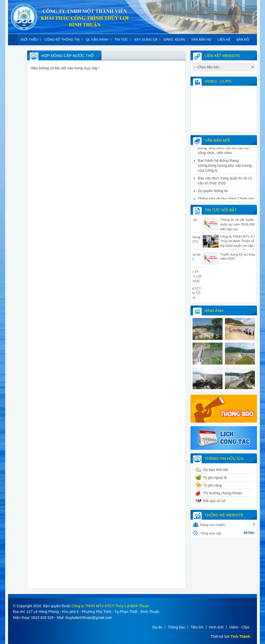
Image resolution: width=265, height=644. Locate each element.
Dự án (157, 627)
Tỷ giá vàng (212, 485)
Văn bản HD (201, 39)
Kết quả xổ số (214, 501)
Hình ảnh (216, 627)
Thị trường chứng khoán (223, 493)
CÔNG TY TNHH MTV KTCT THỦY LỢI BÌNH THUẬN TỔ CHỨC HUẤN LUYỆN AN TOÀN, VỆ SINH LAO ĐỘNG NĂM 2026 (193, 298)
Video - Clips (239, 627)
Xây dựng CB (146, 39)
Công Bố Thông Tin (62, 39)
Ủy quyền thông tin (213, 193)
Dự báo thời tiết (215, 470)
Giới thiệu (30, 39)
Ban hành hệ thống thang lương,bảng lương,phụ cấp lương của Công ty (225, 168)
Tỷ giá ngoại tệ (215, 477)
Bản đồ (243, 39)
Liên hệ (224, 39)
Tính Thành (240, 636)
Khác (22, 51)
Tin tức (121, 39)
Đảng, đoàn (174, 39)
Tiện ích (197, 627)
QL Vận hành (97, 39)
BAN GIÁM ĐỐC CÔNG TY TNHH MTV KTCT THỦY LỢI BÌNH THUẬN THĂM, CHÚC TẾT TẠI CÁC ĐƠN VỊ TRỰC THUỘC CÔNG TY (193, 281)
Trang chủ (13, 40)
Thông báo (176, 627)
